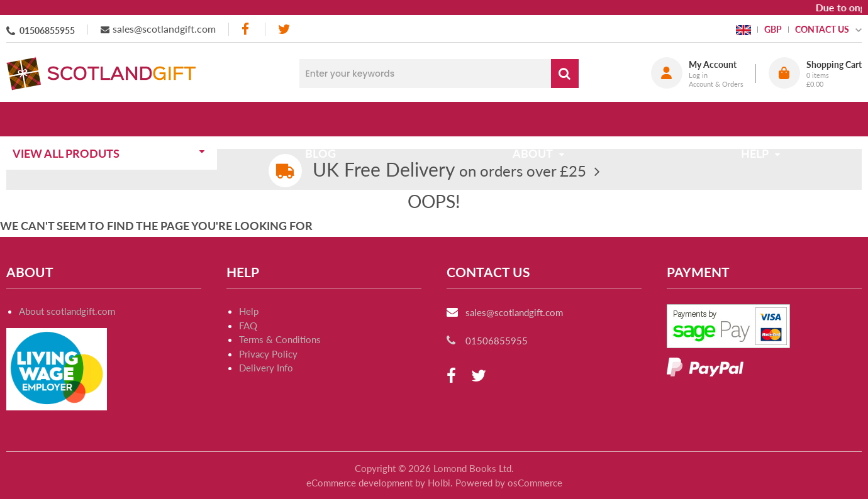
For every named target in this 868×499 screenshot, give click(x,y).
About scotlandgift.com (67, 311)
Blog (325, 119)
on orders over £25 (449, 171)
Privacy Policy (268, 354)
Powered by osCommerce (509, 483)
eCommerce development (359, 483)
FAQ (248, 326)
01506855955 (47, 30)
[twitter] (284, 29)
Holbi (439, 483)
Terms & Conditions (280, 339)
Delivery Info (266, 368)
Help (249, 311)
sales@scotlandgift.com (164, 29)
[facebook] (247, 29)
